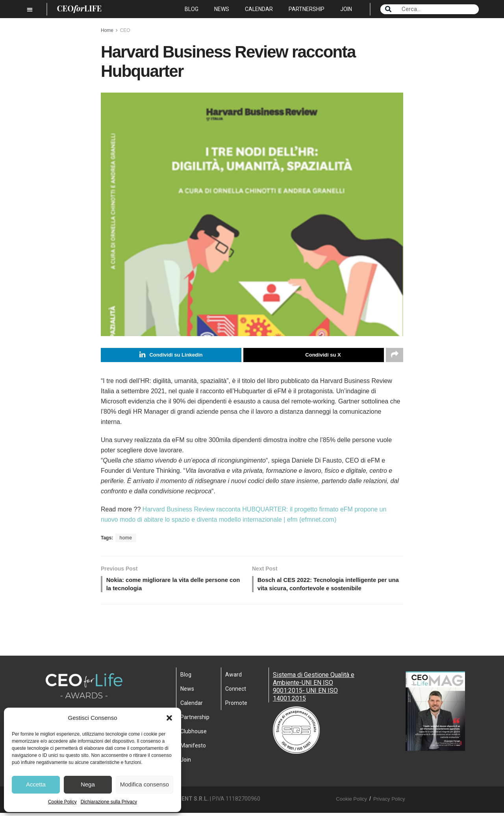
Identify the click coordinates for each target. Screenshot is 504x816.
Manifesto (193, 749)
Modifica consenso (145, 784)
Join (346, 9)
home (126, 539)
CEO (125, 30)
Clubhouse (194, 734)
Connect (236, 692)
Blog (192, 9)
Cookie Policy (62, 802)
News (222, 9)
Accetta (36, 784)
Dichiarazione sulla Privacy (109, 802)
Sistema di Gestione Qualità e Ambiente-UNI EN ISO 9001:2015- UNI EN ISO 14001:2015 (314, 690)
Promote (236, 706)
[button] (169, 718)
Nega (88, 784)
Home (107, 30)
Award (233, 678)
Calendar (259, 9)
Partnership (307, 9)
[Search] (388, 9)
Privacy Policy (389, 802)
